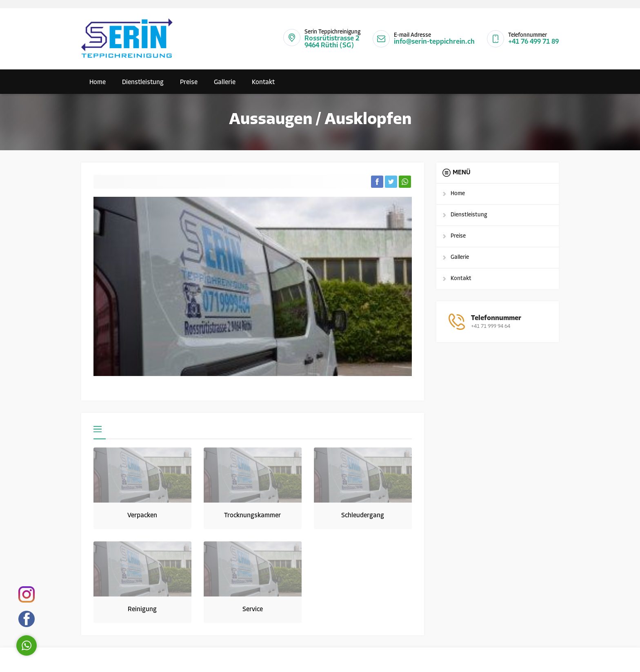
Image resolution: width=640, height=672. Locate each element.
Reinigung (142, 610)
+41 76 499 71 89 (533, 42)
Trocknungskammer (252, 516)
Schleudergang (363, 516)
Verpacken (142, 516)
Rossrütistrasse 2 (332, 39)
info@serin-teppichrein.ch (434, 42)
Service (253, 610)
